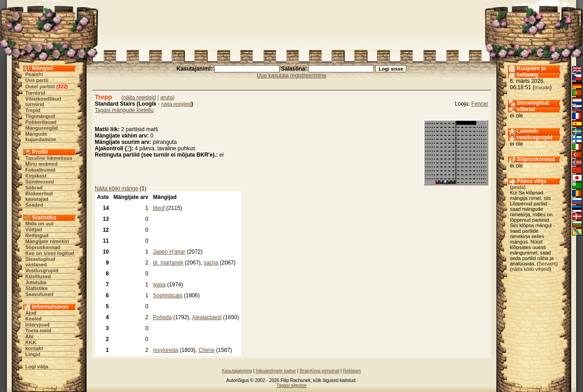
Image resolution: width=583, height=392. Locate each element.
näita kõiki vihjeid (530, 269)
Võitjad (34, 229)
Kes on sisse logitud (50, 253)
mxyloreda (166, 350)
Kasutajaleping (237, 371)
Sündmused (40, 182)
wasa (159, 285)
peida (518, 187)
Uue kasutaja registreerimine (292, 76)
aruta (166, 97)
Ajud (31, 313)
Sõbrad (34, 188)
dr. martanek (168, 263)
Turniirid (36, 93)
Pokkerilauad (41, 122)
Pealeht (34, 74)
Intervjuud (38, 325)
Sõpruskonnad (43, 247)
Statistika (37, 288)
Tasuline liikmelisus (49, 158)
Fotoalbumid (41, 170)
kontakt (34, 348)
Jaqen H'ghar (169, 252)
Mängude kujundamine (41, 137)
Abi (30, 336)
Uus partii (37, 80)
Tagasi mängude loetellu (124, 110)
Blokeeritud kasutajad (39, 196)
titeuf (159, 208)
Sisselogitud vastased (40, 262)
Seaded (34, 205)
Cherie (207, 350)
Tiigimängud (40, 116)
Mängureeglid (42, 128)
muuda (542, 87)
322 (62, 87)
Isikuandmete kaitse (276, 371)
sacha (211, 263)
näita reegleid (139, 97)
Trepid (33, 110)
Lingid (33, 354)
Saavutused (40, 294)
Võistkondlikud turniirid (43, 102)
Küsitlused (38, 276)
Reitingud (37, 235)
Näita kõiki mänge (116, 188)
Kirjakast (36, 176)
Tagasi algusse (291, 385)
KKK (31, 342)
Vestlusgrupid (42, 270)
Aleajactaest (207, 317)
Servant (547, 264)
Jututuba (36, 282)
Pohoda (162, 317)
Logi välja (37, 367)
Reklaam (352, 371)
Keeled (34, 319)
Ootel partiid (40, 87)
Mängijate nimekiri (47, 241)
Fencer (480, 104)
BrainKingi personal (320, 371)
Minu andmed (42, 164)
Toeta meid (38, 331)
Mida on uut (40, 224)
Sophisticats (168, 295)
